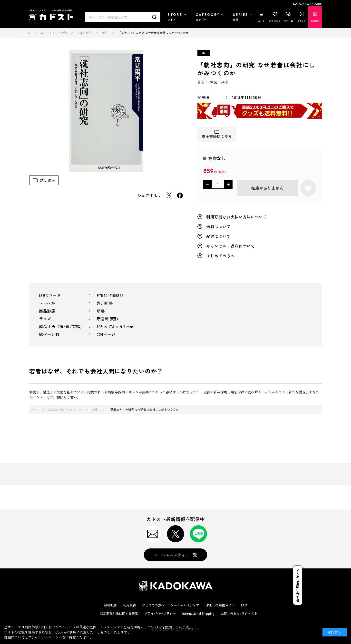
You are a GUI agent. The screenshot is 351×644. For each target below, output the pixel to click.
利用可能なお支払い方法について (237, 217)
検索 (154, 17)
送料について (218, 226)
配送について (218, 236)
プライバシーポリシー (160, 613)
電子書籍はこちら (217, 136)
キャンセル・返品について (231, 246)
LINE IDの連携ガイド (220, 605)
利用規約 (129, 605)
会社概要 (110, 605)
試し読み (48, 180)
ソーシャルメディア (185, 605)
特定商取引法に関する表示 (119, 613)
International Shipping (198, 613)
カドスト (51, 15)
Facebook (180, 195)
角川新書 (105, 303)
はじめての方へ (220, 256)
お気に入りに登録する (308, 188)
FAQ (244, 605)
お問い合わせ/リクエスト (239, 613)
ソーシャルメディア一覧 (175, 555)
